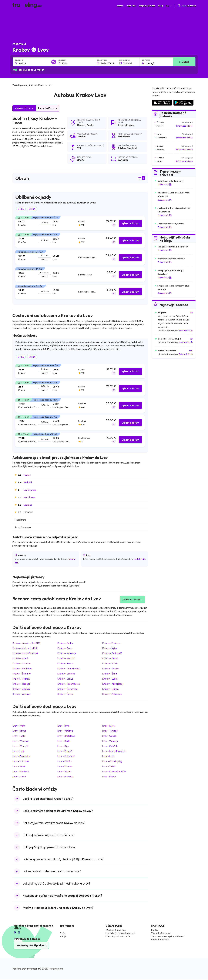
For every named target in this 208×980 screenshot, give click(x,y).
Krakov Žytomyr (21, 674)
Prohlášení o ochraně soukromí (120, 933)
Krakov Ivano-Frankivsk (25, 653)
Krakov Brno (65, 648)
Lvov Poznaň (65, 751)
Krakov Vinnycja (66, 674)
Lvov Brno (63, 726)
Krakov (81, 125)
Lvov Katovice (21, 761)
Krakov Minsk (110, 663)
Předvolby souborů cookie (118, 936)
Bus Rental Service (160, 939)
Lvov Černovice (21, 756)
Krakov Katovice (67, 653)
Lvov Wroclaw (21, 741)
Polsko (90, 125)
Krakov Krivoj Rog (112, 684)
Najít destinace (147, 6)
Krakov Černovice (67, 689)
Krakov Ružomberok (69, 684)
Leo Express (30, 490)
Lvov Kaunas (65, 766)
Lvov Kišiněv (64, 761)
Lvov (121, 125)
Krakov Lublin (110, 679)
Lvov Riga (63, 746)
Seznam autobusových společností (168, 936)
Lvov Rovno (19, 731)
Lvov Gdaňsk (110, 746)
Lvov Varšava (65, 731)
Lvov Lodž (108, 756)
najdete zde (139, 559)
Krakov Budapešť (112, 653)
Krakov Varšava (21, 694)
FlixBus (27, 475)
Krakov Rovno (65, 663)
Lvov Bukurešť (65, 777)
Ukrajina (129, 125)
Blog (161, 6)
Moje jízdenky (187, 6)
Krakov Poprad (66, 658)
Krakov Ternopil (21, 684)
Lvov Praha (19, 726)
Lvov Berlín (64, 741)
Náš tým (63, 936)
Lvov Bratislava (66, 736)
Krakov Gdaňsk (21, 689)
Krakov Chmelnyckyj (68, 668)
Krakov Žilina (110, 674)
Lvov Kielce (19, 777)
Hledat (184, 62)
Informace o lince (184, 126)
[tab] (80, 223)
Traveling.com (56, 969)
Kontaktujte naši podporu (31, 945)
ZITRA (32, 209)
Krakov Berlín (110, 658)
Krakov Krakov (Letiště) (25, 648)
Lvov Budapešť (66, 756)
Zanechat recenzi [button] (132, 599)
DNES (21, 209)
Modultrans (29, 497)
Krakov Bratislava (22, 668)
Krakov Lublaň (110, 689)
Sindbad (28, 482)
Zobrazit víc (165, 184)
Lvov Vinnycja (110, 741)
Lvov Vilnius (64, 771)
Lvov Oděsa (109, 736)
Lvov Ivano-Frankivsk (114, 751)
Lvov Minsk (19, 766)
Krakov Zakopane (112, 694)
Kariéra (155, 930)
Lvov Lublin (19, 736)
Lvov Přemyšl (20, 746)
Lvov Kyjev (109, 726)
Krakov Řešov (65, 694)
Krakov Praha (65, 643)
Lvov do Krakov (48, 108)
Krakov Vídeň (20, 658)
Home (120, 6)
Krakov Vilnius (65, 679)
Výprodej (131, 6)
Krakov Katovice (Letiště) (26, 643)
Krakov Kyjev (110, 648)
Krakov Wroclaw (22, 663)
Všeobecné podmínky (116, 930)
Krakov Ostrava (111, 643)
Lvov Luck (18, 751)
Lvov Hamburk (21, 771)
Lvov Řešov (109, 777)
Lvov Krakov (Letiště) (114, 771)
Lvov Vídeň (109, 766)
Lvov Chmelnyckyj (112, 761)
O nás (62, 933)
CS (169, 6)
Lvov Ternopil (110, 731)
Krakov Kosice (110, 668)
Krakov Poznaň (21, 679)
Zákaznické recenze (161, 933)
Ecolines (28, 505)
